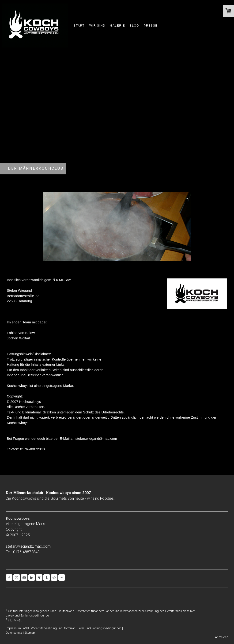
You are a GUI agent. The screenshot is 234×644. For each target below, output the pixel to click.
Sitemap (30, 633)
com (47, 546)
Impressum (13, 628)
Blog (134, 26)
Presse (151, 26)
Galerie (117, 26)
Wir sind (97, 26)
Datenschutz (14, 633)
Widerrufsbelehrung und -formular (53, 628)
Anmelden (222, 637)
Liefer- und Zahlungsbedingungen (28, 615)
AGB (26, 628)
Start (79, 26)
